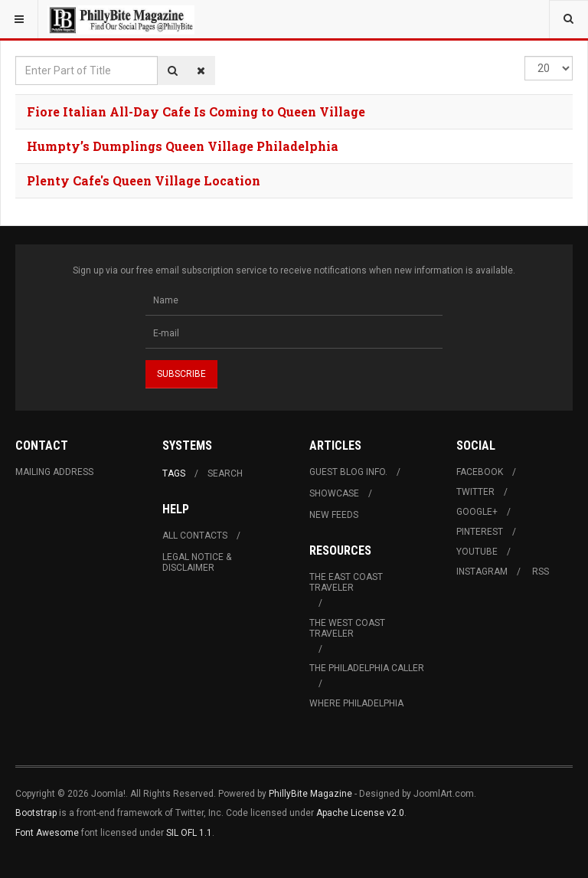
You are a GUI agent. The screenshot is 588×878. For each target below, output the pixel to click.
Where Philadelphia (356, 703)
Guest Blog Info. (348, 472)
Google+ (477, 512)
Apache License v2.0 (360, 813)
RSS (541, 572)
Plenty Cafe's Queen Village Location (144, 180)
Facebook (480, 472)
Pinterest (480, 532)
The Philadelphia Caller (367, 668)
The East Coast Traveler (346, 582)
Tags (174, 473)
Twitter (475, 492)
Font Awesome (47, 833)
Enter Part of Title (16, 56)
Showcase (334, 493)
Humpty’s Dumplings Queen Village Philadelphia (183, 146)
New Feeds (334, 515)
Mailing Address (54, 472)
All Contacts (195, 536)
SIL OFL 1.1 (189, 833)
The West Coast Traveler (347, 628)
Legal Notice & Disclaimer (197, 562)
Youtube (477, 552)
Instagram (482, 572)
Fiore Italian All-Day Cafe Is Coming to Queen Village (196, 111)
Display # (525, 56)
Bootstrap (36, 813)
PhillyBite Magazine (310, 794)
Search (225, 473)
